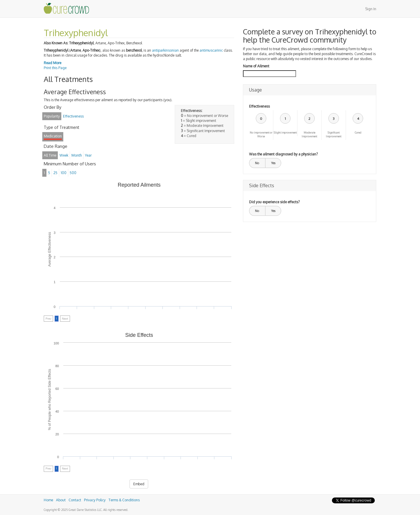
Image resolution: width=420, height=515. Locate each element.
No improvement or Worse (261, 134)
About (61, 500)
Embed (139, 484)
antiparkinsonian (165, 50)
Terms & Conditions (124, 500)
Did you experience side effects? (274, 202)
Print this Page (55, 68)
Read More (52, 63)
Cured (358, 133)
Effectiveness (259, 106)
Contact (75, 500)
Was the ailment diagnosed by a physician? (283, 154)
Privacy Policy (95, 500)
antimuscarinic (211, 50)
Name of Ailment (256, 66)
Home (48, 500)
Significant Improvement (334, 134)
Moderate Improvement (309, 134)
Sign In (371, 9)
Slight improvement (285, 133)
